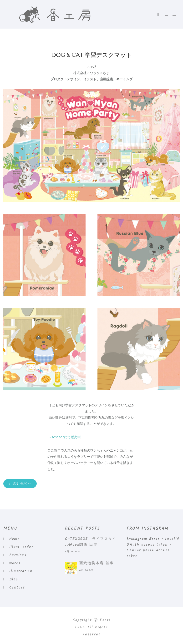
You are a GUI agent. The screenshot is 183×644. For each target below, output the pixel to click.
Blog (14, 579)
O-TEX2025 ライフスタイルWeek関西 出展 (91, 542)
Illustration (21, 571)
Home (15, 539)
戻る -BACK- (20, 483)
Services (18, 555)
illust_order (21, 547)
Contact (17, 588)
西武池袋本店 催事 (97, 563)
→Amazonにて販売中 (65, 437)
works (15, 563)
